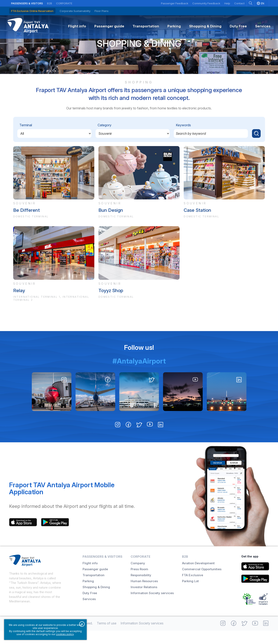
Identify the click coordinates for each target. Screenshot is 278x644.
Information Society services (152, 606)
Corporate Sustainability (75, 11)
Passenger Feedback (175, 3)
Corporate (64, 3)
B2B (50, 3)
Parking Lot (190, 594)
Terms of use (107, 637)
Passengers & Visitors (27, 3)
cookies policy (65, 634)
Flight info (90, 577)
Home (123, 46)
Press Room (139, 583)
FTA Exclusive (193, 588)
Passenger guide (95, 583)
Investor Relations (144, 600)
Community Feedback (206, 3)
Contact (239, 3)
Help (227, 3)
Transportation (93, 588)
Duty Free (90, 606)
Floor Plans (102, 11)
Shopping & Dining (139, 53)
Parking (88, 594)
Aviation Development (198, 577)
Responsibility (141, 588)
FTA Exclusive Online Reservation (32, 11)
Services (89, 612)
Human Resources (144, 594)
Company (138, 577)
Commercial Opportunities (202, 583)
